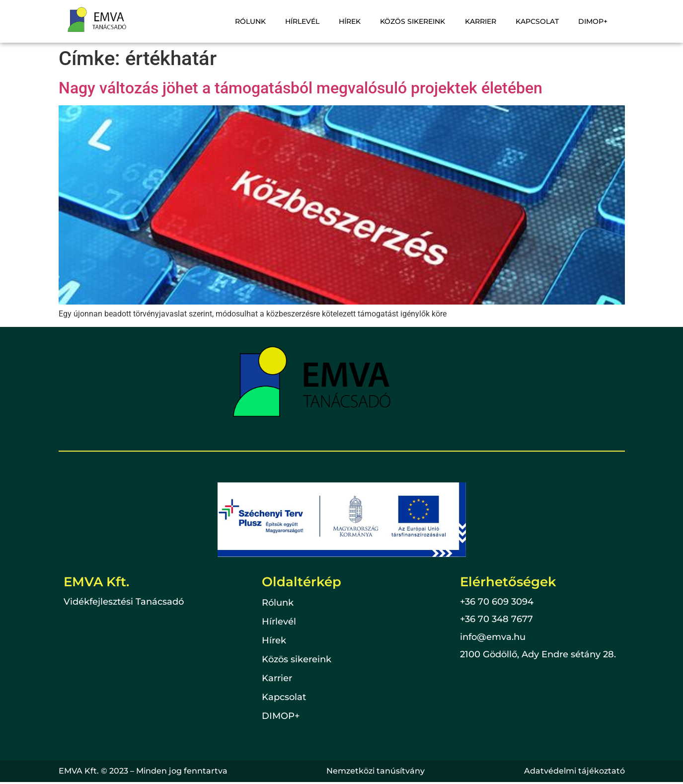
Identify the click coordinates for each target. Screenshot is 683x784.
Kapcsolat (540, 21)
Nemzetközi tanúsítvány (376, 771)
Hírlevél (311, 21)
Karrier (485, 21)
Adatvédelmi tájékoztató (574, 771)
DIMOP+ (594, 21)
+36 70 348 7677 (496, 619)
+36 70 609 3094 (497, 602)
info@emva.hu (493, 637)
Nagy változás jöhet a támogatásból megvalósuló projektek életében (301, 88)
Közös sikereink (418, 21)
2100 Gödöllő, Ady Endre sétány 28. (538, 654)
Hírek (357, 21)
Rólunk (261, 21)
